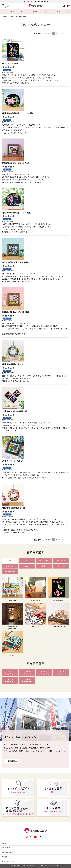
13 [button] (63, 33)
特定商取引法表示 (7, 852)
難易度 (35, 11)
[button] (67, 33)
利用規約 (4, 857)
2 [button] (56, 33)
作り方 (12, 11)
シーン (59, 11)
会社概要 (4, 843)
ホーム (5, 16)
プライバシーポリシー (8, 861)
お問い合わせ (6, 848)
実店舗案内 (12, 761)
